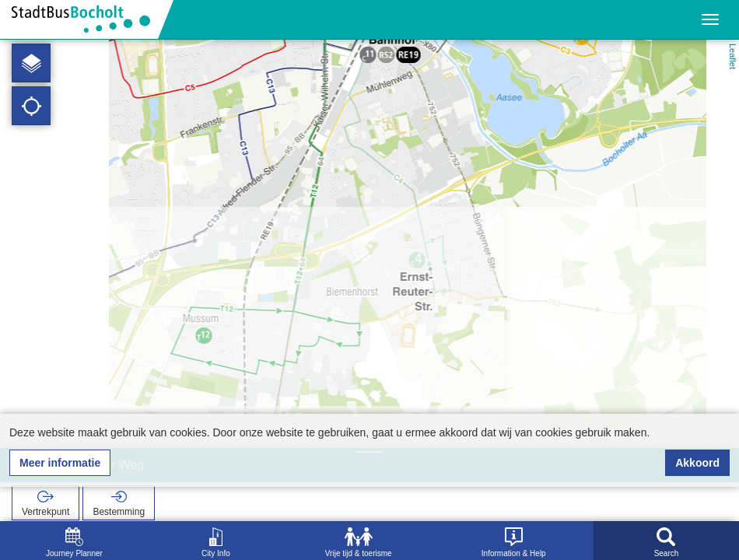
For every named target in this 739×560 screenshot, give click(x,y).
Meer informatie (60, 463)
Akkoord (697, 463)
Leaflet (733, 56)
